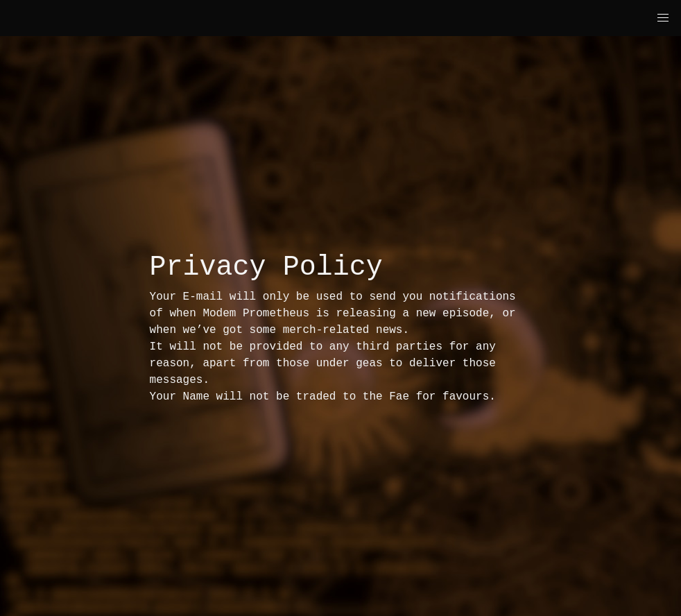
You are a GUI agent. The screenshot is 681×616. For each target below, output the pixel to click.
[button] (663, 18)
